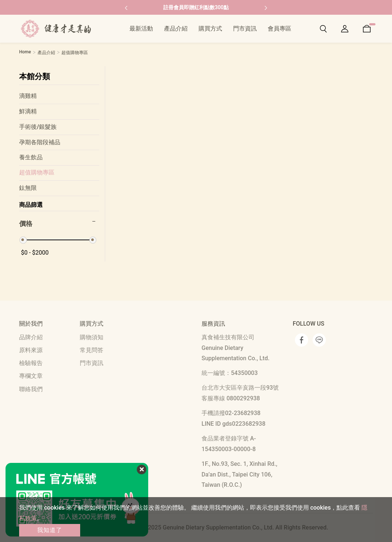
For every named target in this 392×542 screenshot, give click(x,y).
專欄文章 (31, 376)
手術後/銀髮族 (38, 127)
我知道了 (50, 530)
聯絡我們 (31, 389)
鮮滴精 (28, 111)
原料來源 (31, 350)
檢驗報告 (31, 363)
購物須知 (92, 337)
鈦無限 (28, 188)
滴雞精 (28, 96)
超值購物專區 (37, 172)
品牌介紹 (31, 337)
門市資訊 (92, 363)
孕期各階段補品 (40, 142)
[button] (126, 7)
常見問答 (92, 350)
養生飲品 (31, 157)
